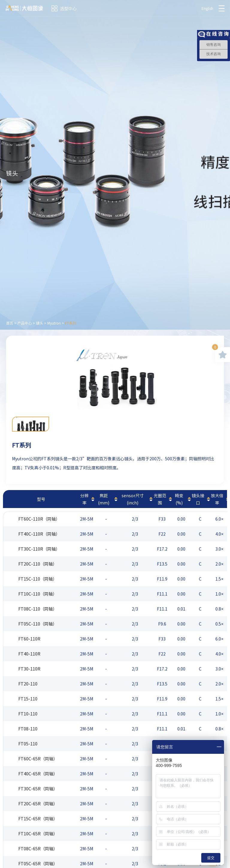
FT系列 (71, 323)
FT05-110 (28, 744)
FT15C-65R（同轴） (38, 819)
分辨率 (84, 499)
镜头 (40, 323)
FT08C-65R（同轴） (38, 849)
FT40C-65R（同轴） (38, 774)
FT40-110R (29, 654)
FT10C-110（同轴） (38, 594)
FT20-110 (28, 684)
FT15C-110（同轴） (38, 579)
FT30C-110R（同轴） (39, 549)
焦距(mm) (104, 499)
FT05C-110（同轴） (38, 624)
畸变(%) (179, 499)
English (207, 8)
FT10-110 (28, 714)
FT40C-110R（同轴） (39, 534)
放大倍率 (217, 499)
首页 (10, 323)
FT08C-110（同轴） (38, 609)
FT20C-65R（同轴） (38, 804)
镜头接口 (198, 499)
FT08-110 (28, 729)
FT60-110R (29, 639)
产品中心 (25, 323)
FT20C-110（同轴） (38, 564)
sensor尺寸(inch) (133, 499)
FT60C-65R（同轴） (38, 759)
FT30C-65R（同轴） (38, 789)
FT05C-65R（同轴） (38, 864)
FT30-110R (29, 669)
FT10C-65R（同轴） (38, 834)
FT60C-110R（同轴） (39, 519)
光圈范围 (160, 499)
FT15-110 (28, 699)
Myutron (54, 323)
